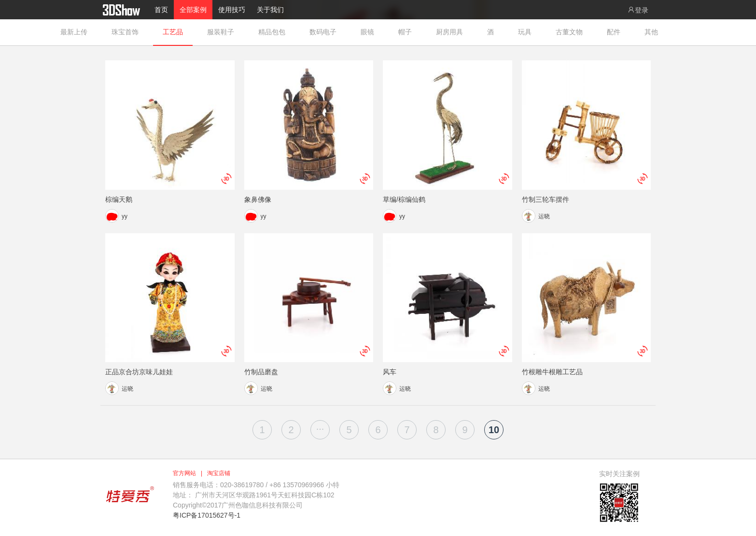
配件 (614, 32)
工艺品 (173, 32)
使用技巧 (232, 10)
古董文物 (569, 32)
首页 (161, 10)
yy (125, 216)
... (320, 426)
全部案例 (193, 10)
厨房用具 (449, 32)
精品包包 (272, 32)
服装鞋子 (221, 32)
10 (494, 430)
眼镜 (367, 32)
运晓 (544, 216)
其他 (651, 32)
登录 (638, 10)
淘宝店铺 (219, 473)
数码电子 (323, 32)
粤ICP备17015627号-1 (207, 515)
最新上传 (74, 32)
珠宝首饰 (125, 32)
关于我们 (270, 10)
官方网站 (184, 473)
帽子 (405, 32)
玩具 (525, 32)
